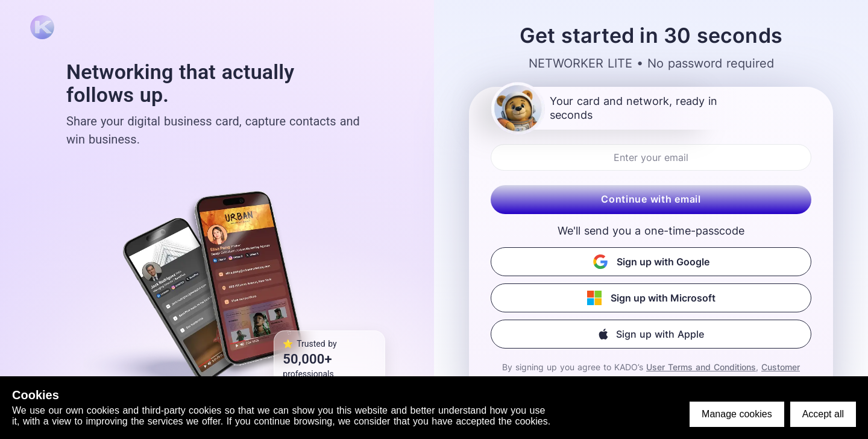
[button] (651, 334)
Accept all (823, 414)
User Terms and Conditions (701, 367)
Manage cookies (737, 414)
